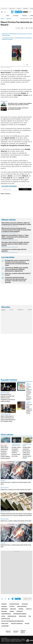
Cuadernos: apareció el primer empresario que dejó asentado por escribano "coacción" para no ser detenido (16, 280)
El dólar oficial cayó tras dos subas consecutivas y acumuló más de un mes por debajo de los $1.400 (16, 515)
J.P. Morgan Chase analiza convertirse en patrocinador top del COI (18, 109)
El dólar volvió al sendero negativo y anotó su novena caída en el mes (16, 452)
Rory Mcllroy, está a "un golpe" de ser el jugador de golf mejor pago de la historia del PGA (20, 104)
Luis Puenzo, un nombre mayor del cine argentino (14, 250)
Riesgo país (26, 9)
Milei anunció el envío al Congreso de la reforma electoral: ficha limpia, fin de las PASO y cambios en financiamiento (16, 230)
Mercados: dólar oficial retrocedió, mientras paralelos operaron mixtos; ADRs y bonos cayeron (15, 244)
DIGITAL (8, 632)
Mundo (12, 611)
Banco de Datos (22, 606)
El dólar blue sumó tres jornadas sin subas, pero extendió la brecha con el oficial (27, 453)
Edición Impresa (6, 614)
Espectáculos (12, 616)
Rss (30, 616)
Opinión (21, 609)
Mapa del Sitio (6, 619)
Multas (27, 624)
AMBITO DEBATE (24, 632)
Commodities (20, 310)
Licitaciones (5, 626)
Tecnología (22, 616)
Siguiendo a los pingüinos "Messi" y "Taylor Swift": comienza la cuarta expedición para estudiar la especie (15, 237)
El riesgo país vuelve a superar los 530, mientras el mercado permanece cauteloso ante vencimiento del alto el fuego (17, 263)
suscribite (25, 12)
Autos (3, 616)
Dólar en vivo (12, 9)
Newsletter (30, 15)
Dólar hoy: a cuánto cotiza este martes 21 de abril (18, 274)
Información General (20, 614)
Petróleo (19, 9)
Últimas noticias (14, 604)
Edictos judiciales (17, 624)
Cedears (30, 310)
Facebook (5, 599)
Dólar (8, 16)
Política (12, 606)
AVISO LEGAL (5, 624)
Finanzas (24, 16)
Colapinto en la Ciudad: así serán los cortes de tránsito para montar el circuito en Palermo (29, 393)
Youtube (16, 599)
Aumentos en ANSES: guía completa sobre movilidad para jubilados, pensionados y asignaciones (16, 269)
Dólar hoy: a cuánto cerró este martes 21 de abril (16, 490)
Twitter (2, 599)
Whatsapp (20, 599)
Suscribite (25, 189)
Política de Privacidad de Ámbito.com (12, 621)
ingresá (30, 12)
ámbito (2, 19)
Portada (4, 604)
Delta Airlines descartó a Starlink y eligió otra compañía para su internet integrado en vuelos (16, 224)
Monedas (3, 310)
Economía (16, 16)
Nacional (4, 611)
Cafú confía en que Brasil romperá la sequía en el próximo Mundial (29, 409)
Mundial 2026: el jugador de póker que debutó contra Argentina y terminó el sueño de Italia (8, 398)
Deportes (9, 19)
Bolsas (12, 310)
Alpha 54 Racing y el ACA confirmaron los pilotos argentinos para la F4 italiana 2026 (8, 419)
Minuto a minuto (5, 444)
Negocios (13, 609)
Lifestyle (29, 609)
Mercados (4, 609)
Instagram (9, 599)
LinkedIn (12, 599)
